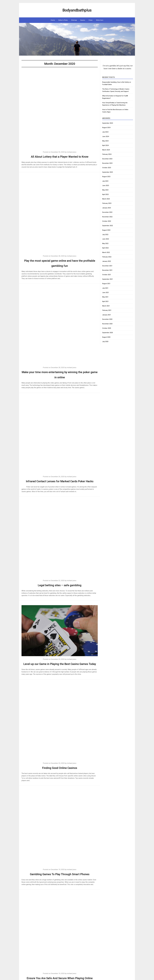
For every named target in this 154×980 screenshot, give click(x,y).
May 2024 (105, 141)
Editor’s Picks (63, 20)
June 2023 (106, 186)
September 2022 (108, 226)
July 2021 (105, 288)
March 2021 (106, 306)
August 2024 (106, 128)
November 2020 (107, 324)
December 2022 (107, 212)
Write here (100, 20)
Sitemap (74, 20)
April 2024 (105, 145)
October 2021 (107, 275)
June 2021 (106, 293)
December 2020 (107, 319)
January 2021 (107, 315)
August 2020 (106, 337)
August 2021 (106, 284)
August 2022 (106, 230)
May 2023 (105, 190)
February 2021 (107, 310)
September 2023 (108, 172)
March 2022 (106, 252)
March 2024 (106, 150)
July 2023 (105, 181)
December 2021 (107, 266)
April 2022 (105, 248)
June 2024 (106, 136)
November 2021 (107, 270)
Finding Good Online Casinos (60, 778)
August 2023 (106, 177)
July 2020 (105, 342)
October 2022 (107, 221)
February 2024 (107, 154)
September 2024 (108, 123)
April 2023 (105, 194)
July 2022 (105, 235)
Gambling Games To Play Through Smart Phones (60, 884)
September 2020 (108, 333)
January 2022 (107, 261)
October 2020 (107, 328)
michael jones (72, 152)
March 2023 (106, 199)
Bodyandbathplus (77, 10)
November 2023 (107, 163)
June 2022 (106, 239)
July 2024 (105, 132)
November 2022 (107, 217)
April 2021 (105, 301)
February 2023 (107, 203)
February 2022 (107, 257)
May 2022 (105, 243)
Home (53, 20)
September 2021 (108, 279)
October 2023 (107, 168)
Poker (91, 20)
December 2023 (107, 159)
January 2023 (107, 208)
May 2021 (105, 297)
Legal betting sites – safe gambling (60, 590)
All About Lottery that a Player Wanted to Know (60, 156)
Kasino (83, 20)
